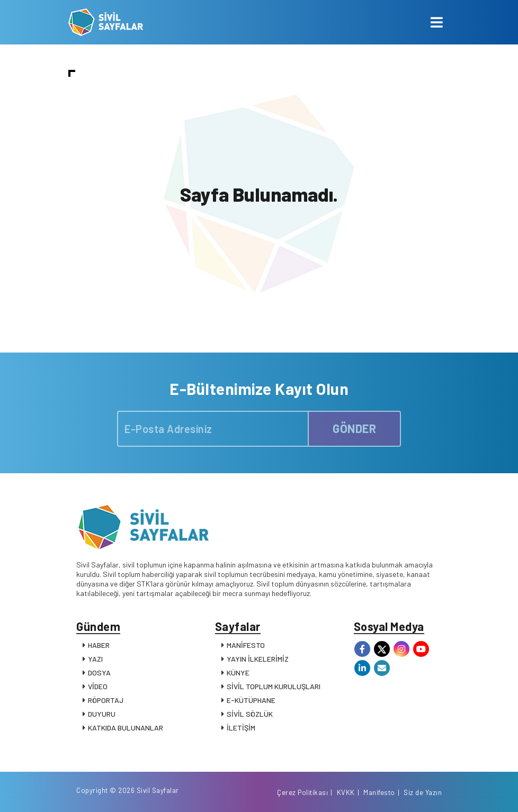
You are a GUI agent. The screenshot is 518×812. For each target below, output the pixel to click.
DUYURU (102, 714)
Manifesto (379, 792)
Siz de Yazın (423, 792)
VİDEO (98, 686)
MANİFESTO (246, 645)
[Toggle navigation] (437, 22)
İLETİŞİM (241, 728)
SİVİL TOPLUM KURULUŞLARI (274, 686)
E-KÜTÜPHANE (251, 700)
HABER (99, 645)
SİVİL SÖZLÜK (250, 714)
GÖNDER (354, 428)
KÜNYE (238, 673)
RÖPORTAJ (106, 700)
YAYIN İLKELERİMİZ (258, 659)
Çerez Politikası (302, 792)
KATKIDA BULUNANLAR (126, 728)
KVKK (346, 792)
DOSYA (99, 673)
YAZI (95, 659)
